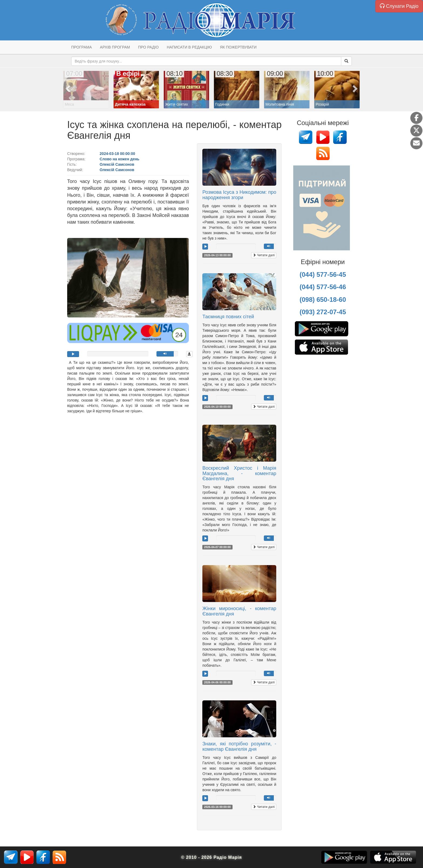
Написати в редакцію (189, 47)
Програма (81, 47)
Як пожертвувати (238, 47)
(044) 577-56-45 (323, 274)
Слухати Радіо (399, 6)
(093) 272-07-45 (323, 312)
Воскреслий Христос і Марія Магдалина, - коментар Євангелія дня (239, 473)
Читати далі (264, 255)
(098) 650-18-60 (323, 300)
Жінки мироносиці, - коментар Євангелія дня (239, 611)
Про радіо (148, 47)
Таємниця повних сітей (228, 317)
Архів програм (115, 47)
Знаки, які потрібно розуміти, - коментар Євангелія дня (239, 746)
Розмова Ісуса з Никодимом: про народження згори (239, 195)
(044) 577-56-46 (323, 287)
